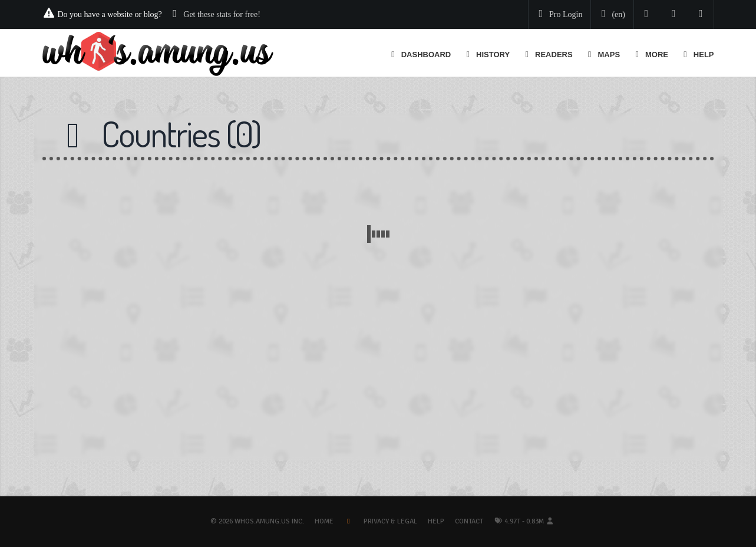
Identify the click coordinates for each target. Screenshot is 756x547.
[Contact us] (701, 14)
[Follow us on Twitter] (647, 14)
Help (436, 521)
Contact (469, 521)
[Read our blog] (674, 14)
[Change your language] (611, 15)
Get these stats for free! (222, 14)
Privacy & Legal (390, 521)
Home (324, 521)
